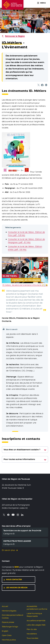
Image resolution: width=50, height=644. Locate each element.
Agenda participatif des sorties (15, 16)
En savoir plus (8, 550)
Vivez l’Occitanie (19, 12)
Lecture (25, 270)
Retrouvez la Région (11, 19)
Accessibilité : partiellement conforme (37, 608)
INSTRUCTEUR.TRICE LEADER (17, 541)
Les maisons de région (17, 588)
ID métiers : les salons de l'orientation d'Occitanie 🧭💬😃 (25, 285)
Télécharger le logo (10, 627)
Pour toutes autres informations (19, 459)
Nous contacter (14, 579)
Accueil (6, 12)
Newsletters (32, 634)
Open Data (7, 635)
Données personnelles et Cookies (13, 616)
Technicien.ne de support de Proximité (22, 531)
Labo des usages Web (36, 625)
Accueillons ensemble (36, 621)
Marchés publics (9, 640)
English (5, 631)
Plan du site (32, 629)
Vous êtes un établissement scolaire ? (22, 450)
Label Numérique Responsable (34, 615)
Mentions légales (9, 611)
